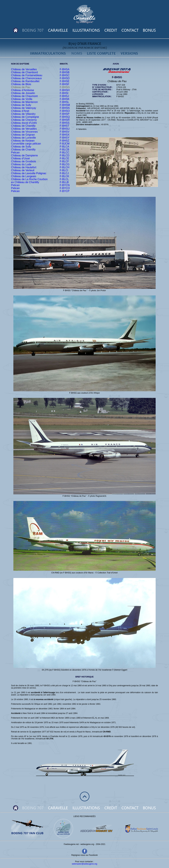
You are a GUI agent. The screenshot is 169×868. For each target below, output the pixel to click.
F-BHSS (65, 123)
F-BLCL (64, 179)
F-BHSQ (65, 117)
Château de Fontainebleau (27, 75)
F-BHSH (65, 90)
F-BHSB (65, 72)
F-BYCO (65, 188)
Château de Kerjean (23, 141)
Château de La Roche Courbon (29, 179)
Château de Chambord (24, 72)
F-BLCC (65, 153)
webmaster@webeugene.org (84, 864)
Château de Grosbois (24, 161)
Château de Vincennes (24, 132)
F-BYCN (65, 185)
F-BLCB (64, 150)
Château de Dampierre (24, 155)
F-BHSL (64, 102)
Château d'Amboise (23, 90)
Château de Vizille (22, 99)
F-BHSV (65, 132)
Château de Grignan (23, 135)
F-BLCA (64, 147)
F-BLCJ (64, 173)
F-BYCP (65, 191)
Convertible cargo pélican (26, 144)
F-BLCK (64, 176)
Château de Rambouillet (25, 81)
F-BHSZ (65, 141)
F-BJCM (65, 144)
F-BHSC (65, 75)
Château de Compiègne (25, 117)
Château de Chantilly (23, 126)
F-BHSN (65, 108)
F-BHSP (65, 114)
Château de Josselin (23, 93)
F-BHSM (65, 105)
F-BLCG (65, 164)
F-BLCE (64, 158)
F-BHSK (65, 99)
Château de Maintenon (24, 102)
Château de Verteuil (23, 170)
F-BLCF (64, 161)
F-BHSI (64, 93)
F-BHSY (65, 138)
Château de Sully (21, 105)
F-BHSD (65, 78)
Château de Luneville (23, 138)
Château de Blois (21, 84)
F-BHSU (65, 129)
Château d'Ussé (20, 158)
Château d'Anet (20, 111)
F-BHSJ (64, 96)
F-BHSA (65, 69)
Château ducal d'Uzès (24, 123)
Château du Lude (21, 164)
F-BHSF (65, 84)
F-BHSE (65, 81)
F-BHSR (65, 120)
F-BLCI (64, 170)
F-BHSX (65, 135)
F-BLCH (65, 167)
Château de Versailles (24, 69)
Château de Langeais (24, 176)
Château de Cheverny (24, 120)
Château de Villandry (23, 114)
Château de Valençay (24, 108)
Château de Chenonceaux (26, 78)
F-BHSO (65, 111)
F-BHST (65, 126)
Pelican (15, 153)
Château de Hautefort (24, 167)
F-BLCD (65, 155)
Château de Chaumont (24, 96)
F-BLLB (64, 182)
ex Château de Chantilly (25, 182)
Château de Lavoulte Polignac (29, 173)
